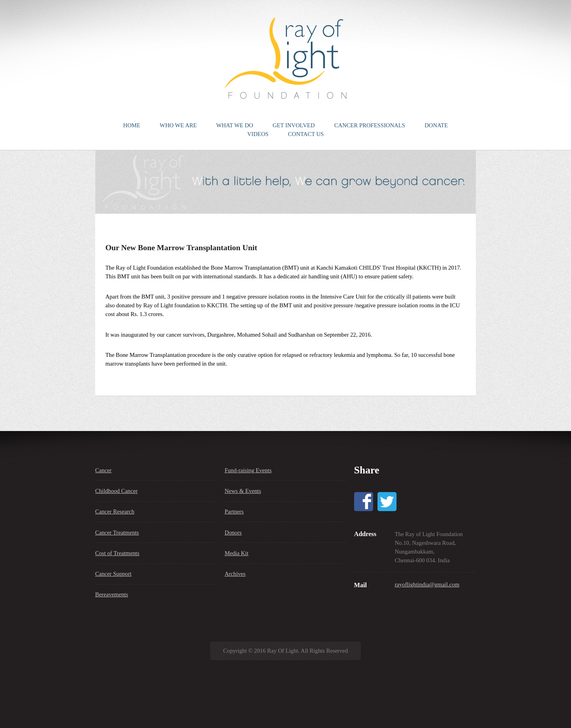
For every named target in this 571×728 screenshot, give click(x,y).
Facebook (364, 502)
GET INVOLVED (294, 125)
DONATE (436, 125)
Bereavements (112, 594)
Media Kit (236, 553)
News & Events (243, 491)
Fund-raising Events (248, 470)
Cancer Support (113, 574)
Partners (234, 512)
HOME (132, 125)
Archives (235, 574)
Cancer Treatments (117, 533)
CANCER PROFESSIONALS (370, 125)
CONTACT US (306, 134)
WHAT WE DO (235, 125)
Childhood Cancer (116, 491)
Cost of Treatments (117, 553)
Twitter (387, 502)
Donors (233, 533)
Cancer (103, 470)
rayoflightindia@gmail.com (427, 584)
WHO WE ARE (178, 125)
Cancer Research (115, 512)
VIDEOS (258, 134)
